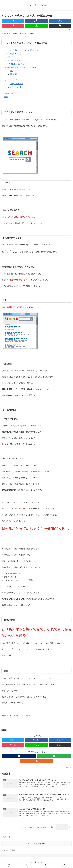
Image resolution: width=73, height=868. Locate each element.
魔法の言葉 (9, 93)
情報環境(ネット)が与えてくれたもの (21, 67)
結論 (6, 97)
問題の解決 (14, 74)
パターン (11, 57)
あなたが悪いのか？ (15, 61)
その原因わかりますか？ (17, 64)
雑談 (4, 730)
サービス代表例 (13, 80)
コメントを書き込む (37, 844)
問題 (12, 71)
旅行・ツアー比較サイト (19, 87)
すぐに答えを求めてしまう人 (15, 54)
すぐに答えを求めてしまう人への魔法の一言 (21, 50)
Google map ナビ (17, 84)
